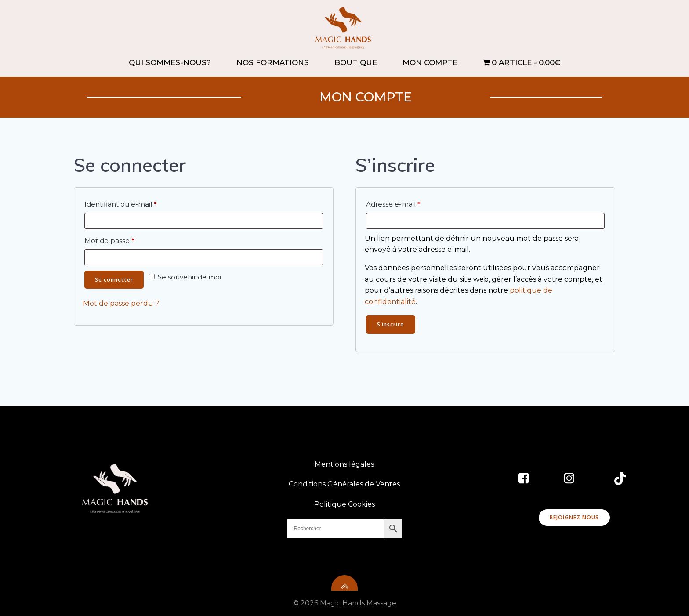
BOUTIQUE (360, 62)
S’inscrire (390, 324)
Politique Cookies (344, 504)
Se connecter (114, 280)
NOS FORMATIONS (277, 62)
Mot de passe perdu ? (121, 304)
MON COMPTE (434, 62)
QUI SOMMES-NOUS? (174, 62)
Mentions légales (345, 464)
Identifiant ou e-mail (139, 203)
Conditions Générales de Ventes (345, 484)
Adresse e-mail (412, 203)
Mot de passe (128, 239)
